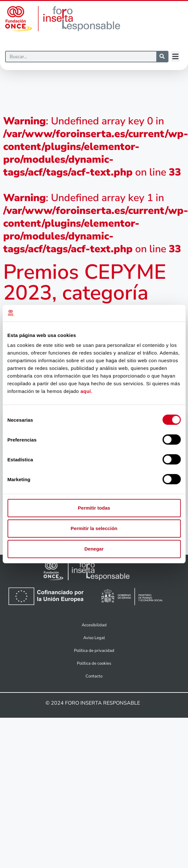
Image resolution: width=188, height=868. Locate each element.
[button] (175, 56)
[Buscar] (81, 57)
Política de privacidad (94, 651)
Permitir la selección (94, 528)
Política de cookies (94, 663)
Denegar (94, 549)
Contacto (94, 676)
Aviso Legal (94, 638)
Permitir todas (94, 508)
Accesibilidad (94, 625)
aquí (86, 391)
